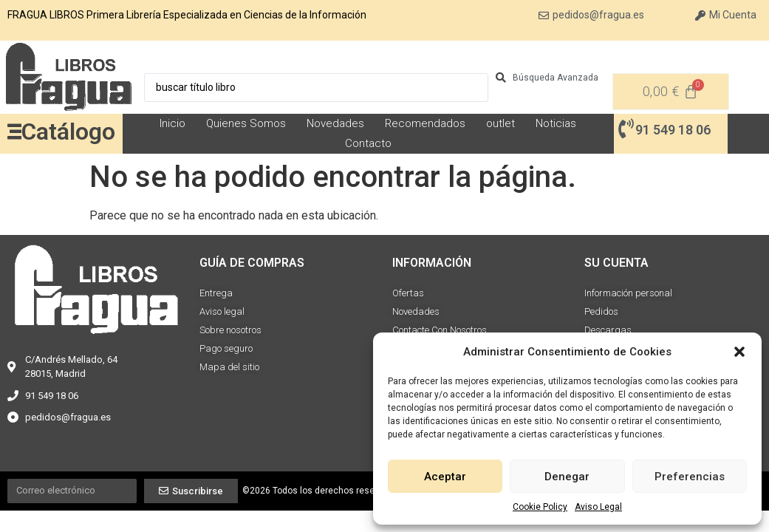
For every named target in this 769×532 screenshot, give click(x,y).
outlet (500, 123)
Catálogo (68, 132)
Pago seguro (226, 348)
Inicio (172, 123)
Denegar (567, 477)
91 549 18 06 (673, 130)
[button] (739, 352)
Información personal (628, 293)
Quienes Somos (246, 123)
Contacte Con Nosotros (440, 330)
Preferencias (690, 477)
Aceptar (445, 477)
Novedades (335, 123)
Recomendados (425, 123)
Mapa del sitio (229, 367)
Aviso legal (222, 311)
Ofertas (408, 293)
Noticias (556, 123)
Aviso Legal (598, 507)
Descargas (608, 330)
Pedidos (601, 311)
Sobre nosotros (230, 330)
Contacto (368, 143)
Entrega (216, 293)
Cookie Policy (540, 507)
